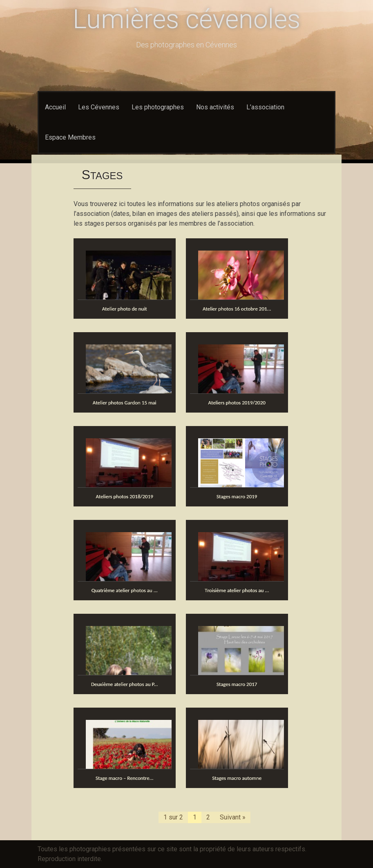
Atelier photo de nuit (125, 309)
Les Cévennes (99, 107)
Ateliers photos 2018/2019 (125, 496)
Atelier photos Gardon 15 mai (125, 403)
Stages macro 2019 (237, 496)
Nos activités (215, 107)
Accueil (55, 107)
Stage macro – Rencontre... (125, 778)
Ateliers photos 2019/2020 (237, 403)
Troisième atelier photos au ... (237, 590)
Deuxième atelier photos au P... (124, 684)
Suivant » (233, 817)
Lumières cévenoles (186, 19)
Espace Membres (70, 137)
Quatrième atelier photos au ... (125, 590)
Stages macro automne (237, 778)
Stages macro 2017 (237, 684)
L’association (265, 107)
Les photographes (158, 107)
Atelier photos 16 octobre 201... (237, 309)
